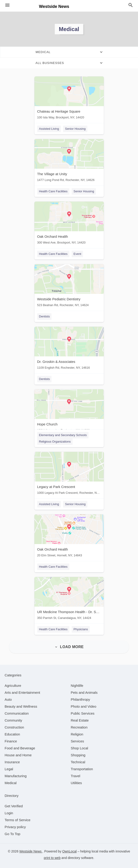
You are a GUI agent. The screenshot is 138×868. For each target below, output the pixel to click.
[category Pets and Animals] (84, 692)
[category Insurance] (12, 762)
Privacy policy (15, 827)
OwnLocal (69, 851)
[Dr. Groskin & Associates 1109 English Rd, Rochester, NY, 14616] (69, 349)
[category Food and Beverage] (20, 748)
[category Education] (12, 734)
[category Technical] (78, 762)
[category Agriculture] (13, 686)
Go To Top (12, 834)
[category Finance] (11, 741)
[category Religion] (77, 734)
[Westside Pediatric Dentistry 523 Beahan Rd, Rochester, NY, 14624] (69, 287)
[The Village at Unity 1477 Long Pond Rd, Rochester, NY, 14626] (69, 161)
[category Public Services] (83, 713)
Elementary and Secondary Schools (63, 435)
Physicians (81, 629)
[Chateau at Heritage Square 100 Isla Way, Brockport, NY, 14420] (69, 99)
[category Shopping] (78, 755)
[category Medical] (11, 783)
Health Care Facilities (53, 191)
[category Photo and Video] (84, 706)
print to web (52, 858)
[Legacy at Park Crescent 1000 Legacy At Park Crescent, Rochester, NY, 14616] (69, 474)
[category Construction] (14, 727)
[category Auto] (8, 699)
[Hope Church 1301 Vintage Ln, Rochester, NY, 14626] (69, 412)
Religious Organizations (55, 442)
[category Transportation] (82, 769)
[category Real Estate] (80, 720)
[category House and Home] (18, 755)
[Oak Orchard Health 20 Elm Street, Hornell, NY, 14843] (69, 537)
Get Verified (14, 806)
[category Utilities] (76, 783)
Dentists (44, 316)
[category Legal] (9, 769)
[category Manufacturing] (16, 776)
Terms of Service (18, 820)
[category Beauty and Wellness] (21, 706)
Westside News (31, 851)
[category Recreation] (79, 727)
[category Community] (13, 720)
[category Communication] (17, 713)
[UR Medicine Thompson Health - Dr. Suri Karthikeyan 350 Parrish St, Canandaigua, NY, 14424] (69, 599)
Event (77, 254)
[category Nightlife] (77, 686)
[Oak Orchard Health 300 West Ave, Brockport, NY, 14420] (69, 224)
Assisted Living (49, 129)
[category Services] (77, 741)
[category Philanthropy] (80, 699)
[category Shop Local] (79, 748)
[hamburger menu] (7, 5)
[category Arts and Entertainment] (22, 692)
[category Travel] (75, 776)
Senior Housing (75, 129)
